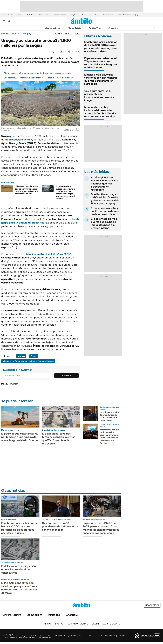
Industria (94, 15)
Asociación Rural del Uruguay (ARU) (49, 254)
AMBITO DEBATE (106, 624)
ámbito (5, 34)
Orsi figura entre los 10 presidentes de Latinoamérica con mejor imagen (99, 96)
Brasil (84, 15)
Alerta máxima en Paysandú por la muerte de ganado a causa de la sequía (37, 73)
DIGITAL (53, 624)
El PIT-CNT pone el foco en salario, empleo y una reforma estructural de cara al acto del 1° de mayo (20, 588)
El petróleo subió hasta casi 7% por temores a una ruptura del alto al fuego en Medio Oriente (101, 63)
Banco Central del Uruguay (128, 15)
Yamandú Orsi (44, 15)
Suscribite (67, 375)
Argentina (113, 28)
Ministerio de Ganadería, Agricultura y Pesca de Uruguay (28, 361)
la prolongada (19, 140)
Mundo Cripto (74, 28)
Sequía (34, 356)
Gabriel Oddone (60, 15)
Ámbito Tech (95, 28)
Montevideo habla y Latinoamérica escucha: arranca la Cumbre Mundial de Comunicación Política (100, 112)
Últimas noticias (53, 28)
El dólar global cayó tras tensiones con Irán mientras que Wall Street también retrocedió (101, 79)
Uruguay (27, 34)
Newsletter (157, 28)
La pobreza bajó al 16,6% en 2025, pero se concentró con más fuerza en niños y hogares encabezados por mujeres (101, 528)
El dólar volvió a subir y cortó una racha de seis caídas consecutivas (105, 211)
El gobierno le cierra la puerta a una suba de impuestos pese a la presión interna (104, 223)
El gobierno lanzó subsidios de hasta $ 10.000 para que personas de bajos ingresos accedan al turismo (65, 192)
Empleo (74, 15)
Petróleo (30, 15)
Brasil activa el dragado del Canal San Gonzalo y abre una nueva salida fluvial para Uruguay (105, 199)
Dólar (20, 15)
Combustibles (108, 15)
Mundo (16, 34)
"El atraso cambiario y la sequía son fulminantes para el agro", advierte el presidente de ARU (27, 190)
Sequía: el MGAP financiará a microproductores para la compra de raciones (38, 78)
